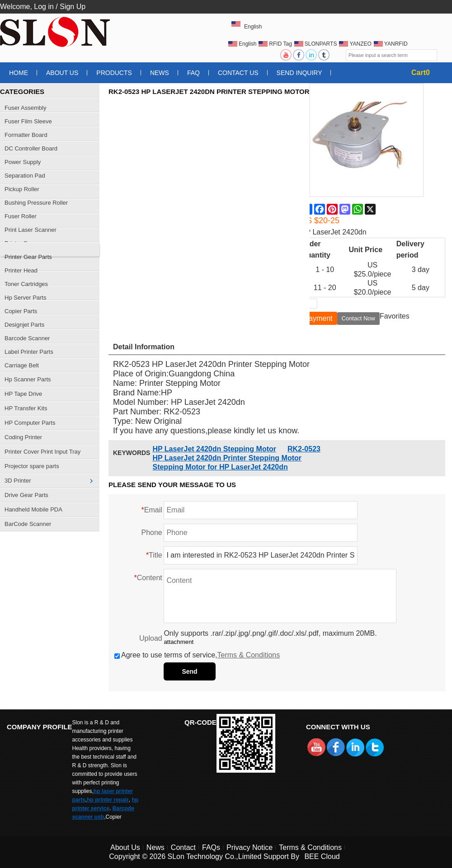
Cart (421, 73)
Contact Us (238, 73)
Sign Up (73, 7)
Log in (44, 7)
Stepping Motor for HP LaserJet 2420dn (220, 467)
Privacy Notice (250, 847)
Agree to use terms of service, (197, 655)
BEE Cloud (322, 856)
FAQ (193, 73)
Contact (183, 847)
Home (19, 73)
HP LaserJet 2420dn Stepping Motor (214, 449)
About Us (62, 73)
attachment (179, 642)
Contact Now (358, 318)
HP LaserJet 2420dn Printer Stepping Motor (227, 458)
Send (189, 671)
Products (114, 73)
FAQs (211, 847)
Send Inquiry (299, 73)
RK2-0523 (304, 449)
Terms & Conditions (249, 655)
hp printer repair (108, 800)
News (160, 73)
